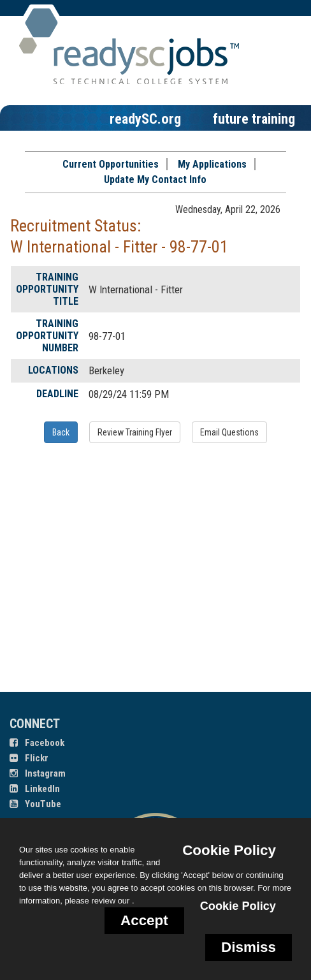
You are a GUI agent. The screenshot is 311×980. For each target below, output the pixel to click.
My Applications (212, 164)
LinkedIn (35, 789)
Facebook (37, 743)
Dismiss (249, 947)
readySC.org (145, 119)
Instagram (38, 773)
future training (254, 119)
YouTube (35, 804)
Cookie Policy (229, 850)
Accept (144, 920)
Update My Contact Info (155, 179)
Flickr (29, 758)
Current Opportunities (111, 164)
